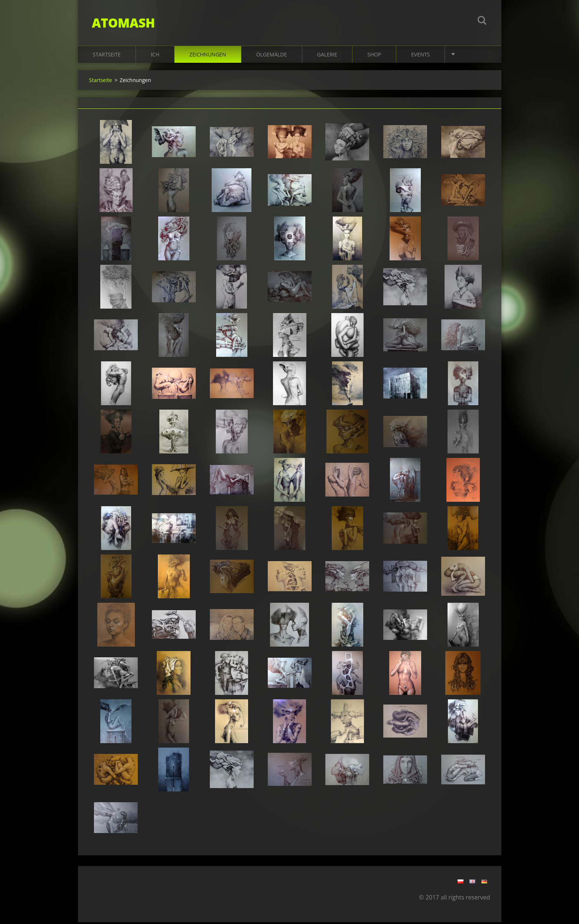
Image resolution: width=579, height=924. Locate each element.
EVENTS (420, 56)
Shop (374, 56)
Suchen (482, 22)
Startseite (107, 56)
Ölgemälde (272, 56)
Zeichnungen (208, 56)
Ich (155, 56)
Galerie (327, 56)
